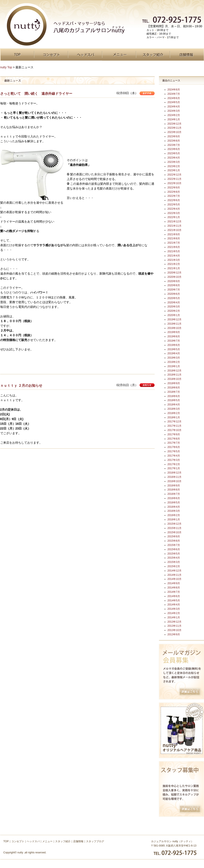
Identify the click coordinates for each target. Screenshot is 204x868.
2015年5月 (174, 554)
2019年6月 (174, 345)
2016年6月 (174, 498)
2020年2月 (174, 311)
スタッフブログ (95, 841)
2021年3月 (174, 260)
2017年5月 (174, 451)
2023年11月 (175, 128)
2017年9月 (174, 434)
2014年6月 (174, 596)
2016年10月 (175, 481)
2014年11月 (175, 575)
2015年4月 (174, 558)
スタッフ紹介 (153, 54)
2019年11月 (175, 324)
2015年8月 (174, 541)
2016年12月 (175, 473)
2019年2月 (174, 362)
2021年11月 (175, 226)
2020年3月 (174, 307)
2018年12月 (175, 371)
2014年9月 (174, 583)
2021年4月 (174, 256)
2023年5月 (174, 153)
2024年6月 (174, 98)
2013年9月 (174, 634)
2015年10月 (175, 532)
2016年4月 (174, 507)
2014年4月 (174, 605)
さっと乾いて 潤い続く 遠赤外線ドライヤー (36, 93)
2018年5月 (174, 400)
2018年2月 (174, 413)
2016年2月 (174, 515)
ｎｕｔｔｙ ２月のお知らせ (21, 385)
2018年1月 (174, 417)
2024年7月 (174, 94)
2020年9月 (174, 281)
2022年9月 (174, 188)
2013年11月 (175, 626)
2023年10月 (175, 132)
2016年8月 (174, 490)
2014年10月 (175, 579)
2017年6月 (174, 447)
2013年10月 (175, 630)
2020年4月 (174, 303)
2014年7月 (174, 592)
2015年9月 (174, 536)
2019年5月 (174, 349)
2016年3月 (174, 511)
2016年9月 (174, 486)
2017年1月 (174, 468)
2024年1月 (174, 119)
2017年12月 (175, 422)
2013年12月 (175, 622)
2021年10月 (175, 230)
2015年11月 (175, 528)
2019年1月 (174, 366)
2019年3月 (174, 358)
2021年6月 (174, 247)
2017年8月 (174, 439)
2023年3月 (174, 162)
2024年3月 (174, 111)
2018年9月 (174, 383)
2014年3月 (174, 609)
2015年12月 (175, 524)
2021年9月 (174, 234)
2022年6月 (174, 200)
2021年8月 (174, 238)
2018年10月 (175, 379)
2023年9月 (174, 136)
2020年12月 (175, 273)
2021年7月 (174, 243)
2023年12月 (175, 124)
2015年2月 (174, 566)
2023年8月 (174, 141)
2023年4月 (174, 158)
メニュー (119, 54)
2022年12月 (175, 175)
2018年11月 (175, 375)
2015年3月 (174, 562)
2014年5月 (174, 601)
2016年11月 (175, 477)
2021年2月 (174, 264)
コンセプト (51, 54)
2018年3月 (174, 409)
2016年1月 (174, 520)
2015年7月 (174, 545)
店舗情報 (187, 54)
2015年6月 (174, 549)
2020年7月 (174, 290)
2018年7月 (174, 392)
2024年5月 (174, 102)
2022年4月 (174, 209)
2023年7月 (174, 145)
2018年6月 (174, 396)
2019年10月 (175, 328)
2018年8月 (174, 388)
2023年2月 (174, 166)
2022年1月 (174, 217)
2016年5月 (174, 503)
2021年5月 (174, 251)
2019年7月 (174, 341)
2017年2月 (174, 464)
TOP (17, 54)
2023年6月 (174, 149)
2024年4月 (174, 107)
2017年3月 (174, 460)
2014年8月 (174, 588)
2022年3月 (174, 213)
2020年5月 (174, 298)
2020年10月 (175, 277)
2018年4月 (174, 405)
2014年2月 (174, 613)
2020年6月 (174, 294)
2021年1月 (174, 268)
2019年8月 (174, 336)
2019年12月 (175, 319)
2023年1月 (174, 170)
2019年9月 (174, 332)
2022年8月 (174, 192)
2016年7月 (174, 494)
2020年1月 (174, 315)
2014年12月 (175, 571)
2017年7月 (174, 443)
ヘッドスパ (85, 54)
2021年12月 (175, 222)
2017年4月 (174, 456)
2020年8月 (174, 285)
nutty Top (6, 67)
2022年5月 (174, 205)
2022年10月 (175, 183)
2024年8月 (174, 90)
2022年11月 (175, 179)
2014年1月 (174, 617)
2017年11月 (175, 426)
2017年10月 (175, 430)
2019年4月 (174, 353)
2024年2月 (174, 115)
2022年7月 (174, 196)
